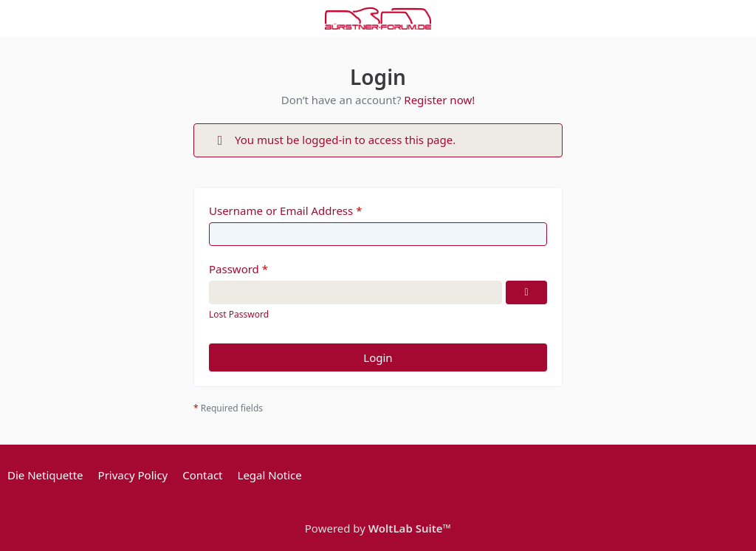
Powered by (378, 528)
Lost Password (239, 314)
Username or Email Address (281, 211)
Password (234, 269)
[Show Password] (526, 292)
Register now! (439, 100)
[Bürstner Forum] (378, 18)
